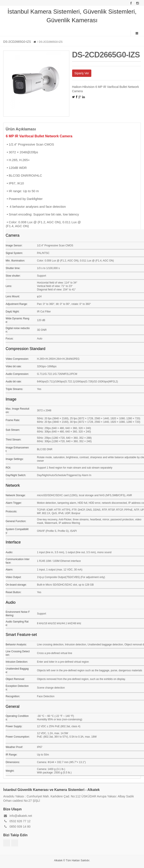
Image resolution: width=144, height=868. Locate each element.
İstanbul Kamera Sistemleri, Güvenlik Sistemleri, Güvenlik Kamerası (72, 16)
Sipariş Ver (82, 73)
